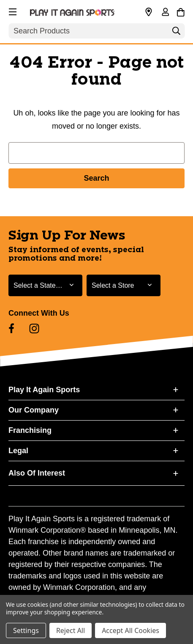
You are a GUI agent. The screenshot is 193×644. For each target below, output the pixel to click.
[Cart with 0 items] (181, 11)
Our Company (34, 410)
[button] (12, 11)
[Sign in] (165, 13)
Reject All (71, 630)
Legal (18, 451)
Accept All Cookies (130, 630)
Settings (26, 630)
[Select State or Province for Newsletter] (45, 285)
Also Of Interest (37, 473)
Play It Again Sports (44, 390)
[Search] (176, 33)
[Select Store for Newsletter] (124, 285)
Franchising (30, 430)
